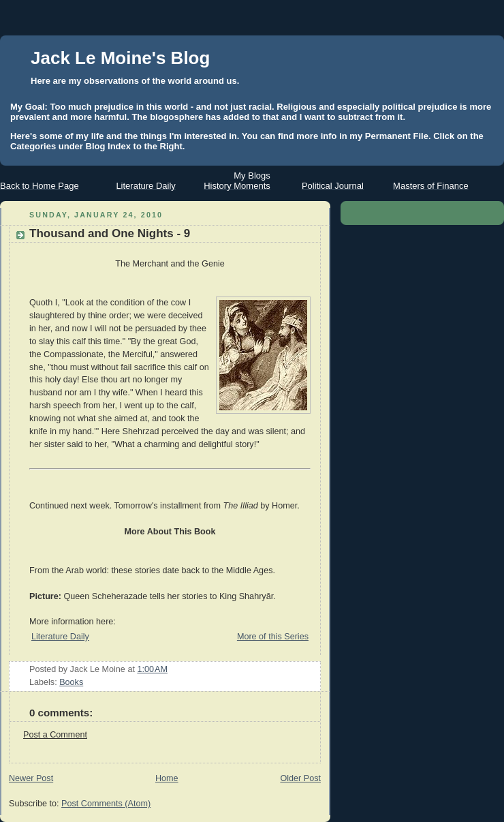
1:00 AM (152, 669)
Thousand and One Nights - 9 (110, 233)
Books (71, 682)
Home (167, 778)
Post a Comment (55, 735)
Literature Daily (60, 637)
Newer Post (31, 778)
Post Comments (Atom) (106, 804)
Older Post (300, 778)
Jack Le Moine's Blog (120, 58)
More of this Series (273, 637)
